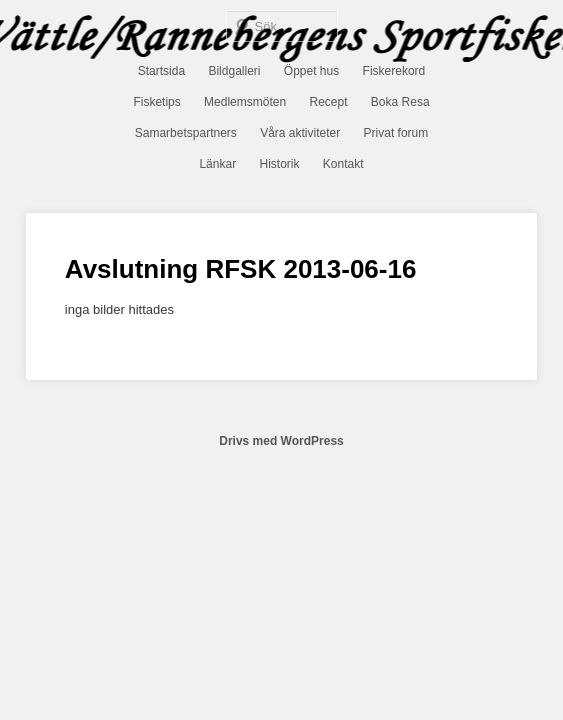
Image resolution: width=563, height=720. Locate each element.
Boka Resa (400, 102)
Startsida (161, 71)
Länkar (217, 164)
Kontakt (343, 164)
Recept (328, 102)
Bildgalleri (234, 71)
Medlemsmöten (245, 102)
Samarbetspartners (186, 133)
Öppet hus (311, 71)
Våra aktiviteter (300, 133)
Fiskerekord (394, 71)
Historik (279, 164)
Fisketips (156, 102)
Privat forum (396, 133)
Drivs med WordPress (281, 441)
